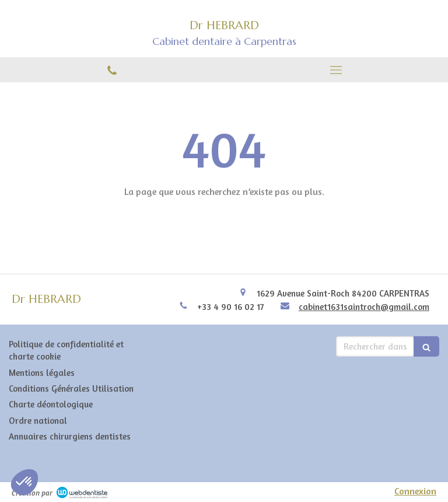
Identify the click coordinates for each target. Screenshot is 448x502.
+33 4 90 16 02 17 (231, 307)
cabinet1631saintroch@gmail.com (364, 307)
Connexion (415, 491)
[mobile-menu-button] (336, 70)
